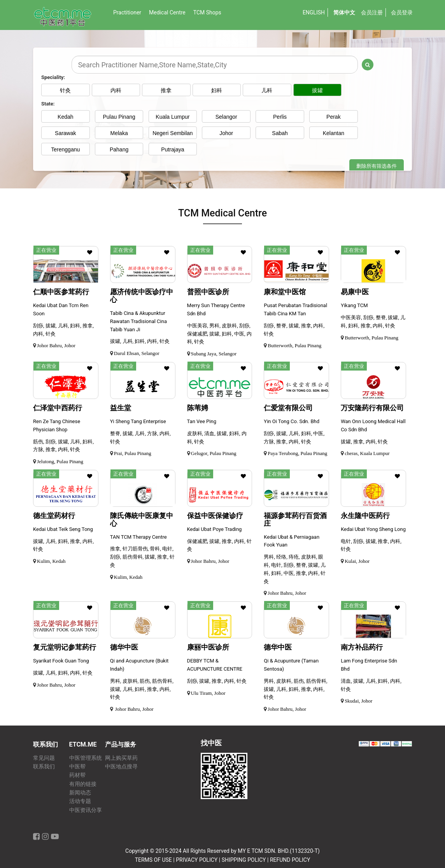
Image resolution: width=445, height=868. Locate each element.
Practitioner (127, 12)
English (314, 12)
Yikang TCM (354, 305)
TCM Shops (207, 12)
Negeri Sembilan (173, 133)
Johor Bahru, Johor (56, 345)
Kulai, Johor (357, 561)
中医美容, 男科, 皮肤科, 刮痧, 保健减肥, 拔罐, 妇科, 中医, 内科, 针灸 (219, 334)
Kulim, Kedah (51, 561)
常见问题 (44, 758)
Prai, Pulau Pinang (133, 453)
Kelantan (334, 133)
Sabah (280, 133)
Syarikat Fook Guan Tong (61, 661)
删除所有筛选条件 (377, 166)
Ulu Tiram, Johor (208, 693)
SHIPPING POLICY (244, 860)
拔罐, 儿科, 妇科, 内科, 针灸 (140, 341)
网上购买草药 (121, 758)
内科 (119, 90)
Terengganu (65, 149)
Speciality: (53, 77)
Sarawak (65, 133)
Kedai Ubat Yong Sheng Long (373, 529)
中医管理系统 (86, 758)
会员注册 (372, 12)
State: (48, 104)
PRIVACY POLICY (197, 860)
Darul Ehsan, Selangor (137, 353)
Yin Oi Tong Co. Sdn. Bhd (292, 421)
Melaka (119, 133)
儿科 (280, 90)
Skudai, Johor (358, 701)
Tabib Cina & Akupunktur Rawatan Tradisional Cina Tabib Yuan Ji (138, 321)
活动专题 (80, 801)
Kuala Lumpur (173, 117)
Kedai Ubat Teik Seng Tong (63, 529)
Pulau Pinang (119, 117)
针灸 (65, 90)
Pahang (119, 149)
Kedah (65, 117)
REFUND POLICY (290, 860)
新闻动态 (80, 793)
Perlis (280, 117)
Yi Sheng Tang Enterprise (138, 421)
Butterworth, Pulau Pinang (294, 345)
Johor (226, 133)
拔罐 (333, 90)
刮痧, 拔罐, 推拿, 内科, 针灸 (217, 681)
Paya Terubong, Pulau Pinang (297, 453)
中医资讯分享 (86, 810)
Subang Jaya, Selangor (214, 354)
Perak (334, 117)
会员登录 (402, 12)
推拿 (173, 90)
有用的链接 (83, 784)
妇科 (226, 90)
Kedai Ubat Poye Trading (215, 529)
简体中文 (344, 12)
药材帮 (77, 775)
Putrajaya (173, 149)
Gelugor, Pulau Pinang (214, 453)
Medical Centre (167, 12)
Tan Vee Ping (202, 421)
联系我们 (44, 767)
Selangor (226, 117)
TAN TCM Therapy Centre (138, 537)
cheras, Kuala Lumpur (367, 453)
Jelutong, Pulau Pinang (60, 461)
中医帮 (77, 767)
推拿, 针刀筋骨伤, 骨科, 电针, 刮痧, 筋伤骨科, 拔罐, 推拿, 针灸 (142, 557)
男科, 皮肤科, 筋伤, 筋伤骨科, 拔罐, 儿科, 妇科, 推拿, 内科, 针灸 (142, 689)
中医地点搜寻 (121, 767)
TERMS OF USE (153, 860)
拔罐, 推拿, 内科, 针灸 (364, 442)
